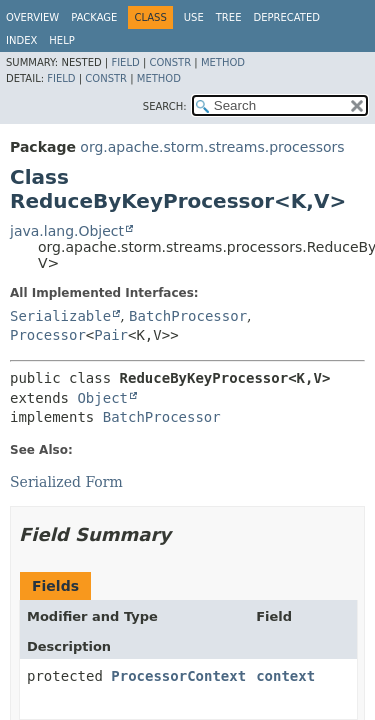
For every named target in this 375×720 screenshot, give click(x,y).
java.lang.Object (67, 231)
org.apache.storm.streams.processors (212, 147)
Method (223, 62)
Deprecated (286, 17)
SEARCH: (165, 106)
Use (194, 17)
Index (21, 40)
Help (61, 40)
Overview (32, 17)
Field (125, 62)
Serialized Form (66, 482)
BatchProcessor (188, 316)
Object (102, 398)
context (285, 676)
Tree (229, 17)
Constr (170, 62)
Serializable (60, 316)
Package (94, 17)
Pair (111, 335)
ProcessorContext (178, 676)
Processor (48, 335)
